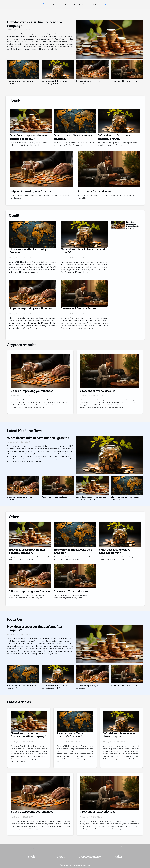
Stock (53, 4)
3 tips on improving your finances (31, 192)
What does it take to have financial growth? (55, 82)
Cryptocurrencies (79, 4)
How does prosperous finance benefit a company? (34, 24)
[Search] (75, 848)
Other (94, 4)
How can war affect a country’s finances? (70, 735)
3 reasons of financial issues (125, 81)
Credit (64, 4)
